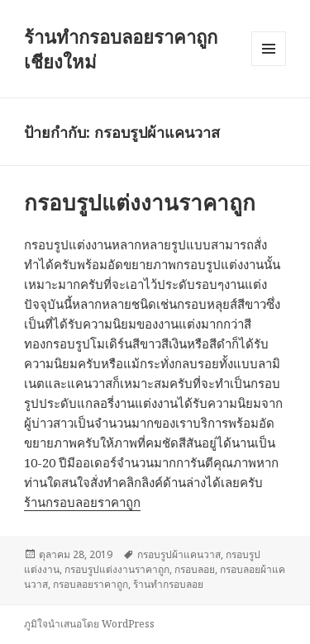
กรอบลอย (195, 569)
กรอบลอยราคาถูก (91, 584)
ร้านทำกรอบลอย (168, 584)
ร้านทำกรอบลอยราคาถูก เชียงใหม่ (121, 49)
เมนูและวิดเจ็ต (269, 49)
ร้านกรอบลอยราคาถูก (82, 502)
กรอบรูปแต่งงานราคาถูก (140, 202)
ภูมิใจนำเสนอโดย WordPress (89, 624)
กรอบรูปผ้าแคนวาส (179, 554)
